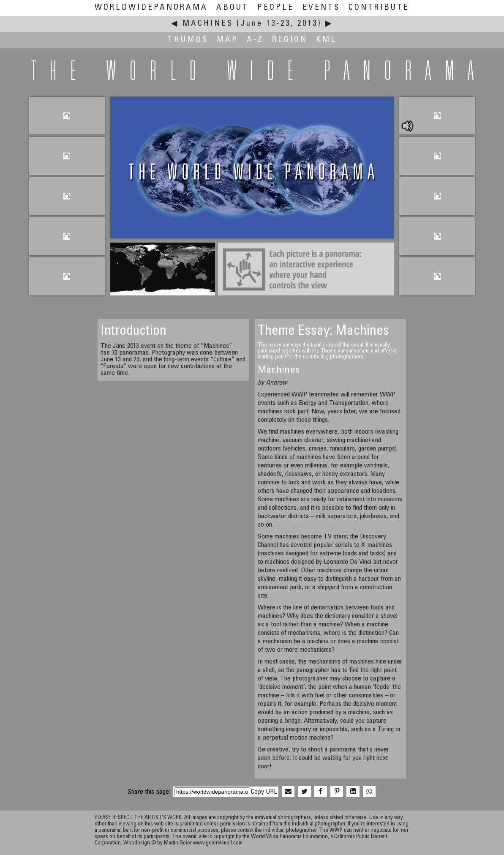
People (276, 8)
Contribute (379, 8)
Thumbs (188, 40)
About (233, 8)
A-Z (255, 40)
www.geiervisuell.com (218, 843)
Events (321, 8)
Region (290, 40)
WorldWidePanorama (151, 8)
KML (326, 40)
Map (227, 40)
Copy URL (264, 792)
